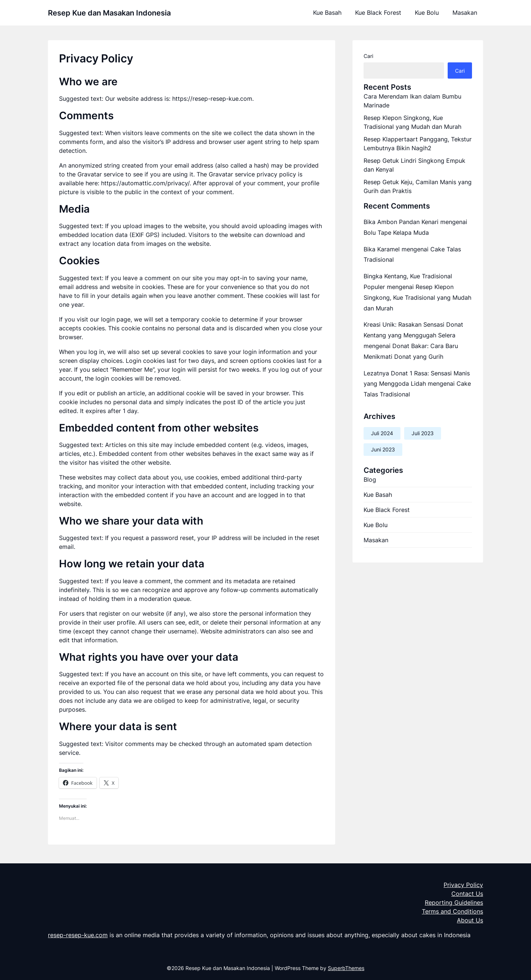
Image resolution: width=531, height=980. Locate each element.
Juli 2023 (423, 433)
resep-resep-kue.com (78, 935)
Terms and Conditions (452, 911)
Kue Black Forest (378, 13)
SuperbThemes (346, 968)
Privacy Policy (463, 885)
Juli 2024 (382, 433)
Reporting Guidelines (454, 902)
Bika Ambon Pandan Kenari (401, 222)
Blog (370, 479)
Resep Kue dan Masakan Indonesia (109, 13)
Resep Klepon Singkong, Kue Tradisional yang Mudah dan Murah (417, 298)
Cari (368, 56)
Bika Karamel (382, 249)
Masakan (465, 13)
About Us (470, 920)
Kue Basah (327, 13)
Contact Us (467, 894)
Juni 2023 (383, 449)
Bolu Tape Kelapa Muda (396, 233)
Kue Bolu (427, 13)
